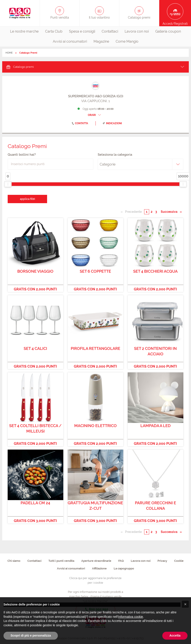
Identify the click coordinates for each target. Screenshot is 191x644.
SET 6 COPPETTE (95, 271)
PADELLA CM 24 (35, 503)
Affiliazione (99, 568)
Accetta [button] (175, 635)
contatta (79, 123)
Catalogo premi (20, 67)
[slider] (8, 184)
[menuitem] (24, 31)
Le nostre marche (24, 31)
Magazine (101, 41)
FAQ (121, 561)
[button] (185, 604)
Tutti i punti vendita (61, 561)
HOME (9, 53)
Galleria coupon (168, 31)
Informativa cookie (131, 617)
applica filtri (27, 199)
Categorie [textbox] (108, 164)
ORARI (95, 115)
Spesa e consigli (82, 31)
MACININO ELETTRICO (95, 426)
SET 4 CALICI (35, 348)
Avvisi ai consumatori (70, 41)
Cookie (179, 561)
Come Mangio (127, 41)
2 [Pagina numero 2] (152, 212)
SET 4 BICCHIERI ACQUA (155, 271)
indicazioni (112, 123)
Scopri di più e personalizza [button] (31, 635)
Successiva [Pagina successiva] (170, 211)
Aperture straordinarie (96, 561)
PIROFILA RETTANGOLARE (95, 348)
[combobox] (141, 164)
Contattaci (110, 31)
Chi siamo (14, 561)
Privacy (162, 561)
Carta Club (54, 31)
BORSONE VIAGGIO (35, 271)
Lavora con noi (137, 31)
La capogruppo (124, 568)
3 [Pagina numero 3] (156, 212)
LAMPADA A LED (156, 426)
